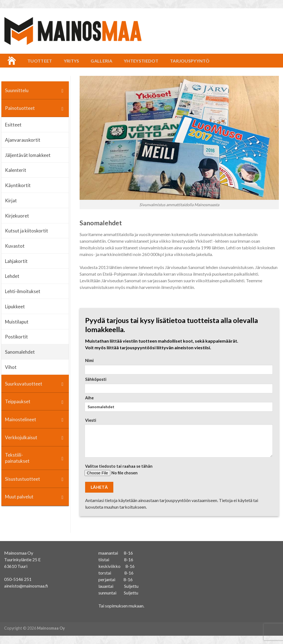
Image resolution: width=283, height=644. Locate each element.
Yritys (72, 61)
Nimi (178, 366)
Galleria (101, 61)
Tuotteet (40, 61)
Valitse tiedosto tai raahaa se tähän (178, 472)
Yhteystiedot (141, 61)
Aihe (178, 405)
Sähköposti (178, 385)
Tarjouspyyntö (190, 61)
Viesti (178, 440)
